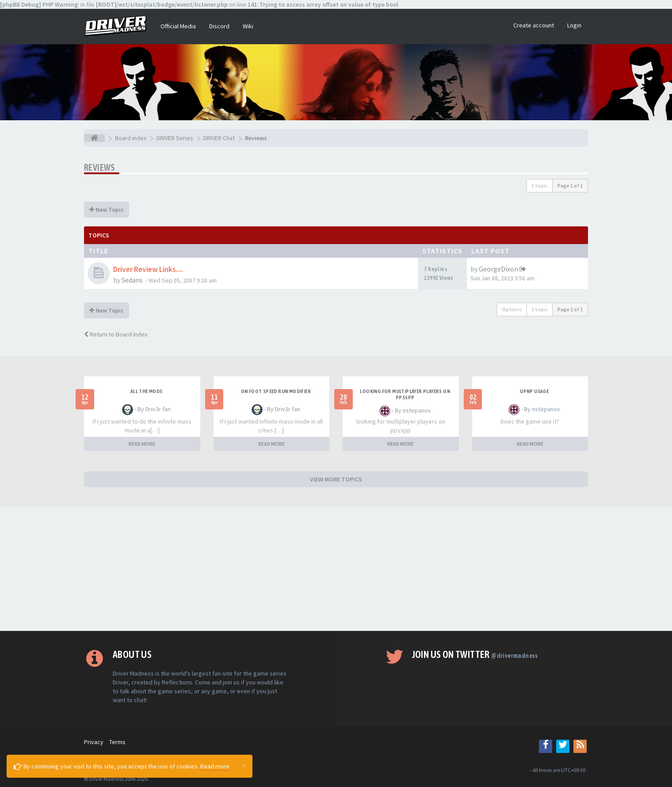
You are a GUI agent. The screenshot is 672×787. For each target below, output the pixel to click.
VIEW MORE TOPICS (336, 479)
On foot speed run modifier (276, 391)
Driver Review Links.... (148, 269)
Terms (117, 742)
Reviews (100, 167)
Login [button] (574, 25)
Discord (219, 26)
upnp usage (534, 391)
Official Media (178, 26)
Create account (534, 25)
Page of (570, 185)
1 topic (540, 185)
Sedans (132, 280)
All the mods (147, 391)
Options (512, 309)
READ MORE (142, 444)
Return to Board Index (116, 334)
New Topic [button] (107, 210)
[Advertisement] (336, 569)
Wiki (248, 26)
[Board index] (94, 138)
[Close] (244, 765)
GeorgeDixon (498, 269)
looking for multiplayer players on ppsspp (405, 394)
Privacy (94, 742)
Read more (215, 766)
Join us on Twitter (475, 654)
